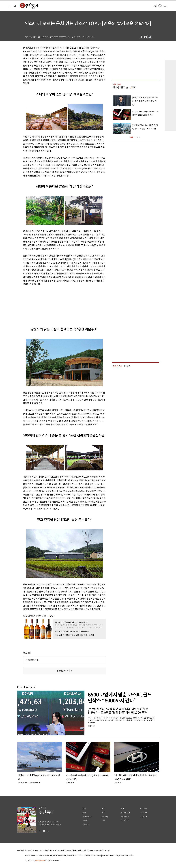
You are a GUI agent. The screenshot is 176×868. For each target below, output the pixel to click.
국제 (103, 813)
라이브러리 (125, 817)
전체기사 (86, 825)
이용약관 (68, 851)
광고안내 (143, 817)
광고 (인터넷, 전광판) (41, 851)
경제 (103, 809)
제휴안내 (53, 851)
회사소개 (28, 851)
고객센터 (60, 851)
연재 (122, 809)
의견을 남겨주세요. (33, 660)
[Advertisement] (58, 304)
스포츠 (85, 821)
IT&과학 (105, 817)
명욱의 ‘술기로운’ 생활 (34, 616)
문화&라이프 (87, 817)
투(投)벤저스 (121, 88)
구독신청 (143, 813)
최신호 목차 (125, 813)
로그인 (165, 6)
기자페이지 (125, 821)
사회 (84, 813)
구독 (51, 616)
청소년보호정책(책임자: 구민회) (99, 851)
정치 (84, 809)
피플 (103, 821)
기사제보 (143, 809)
